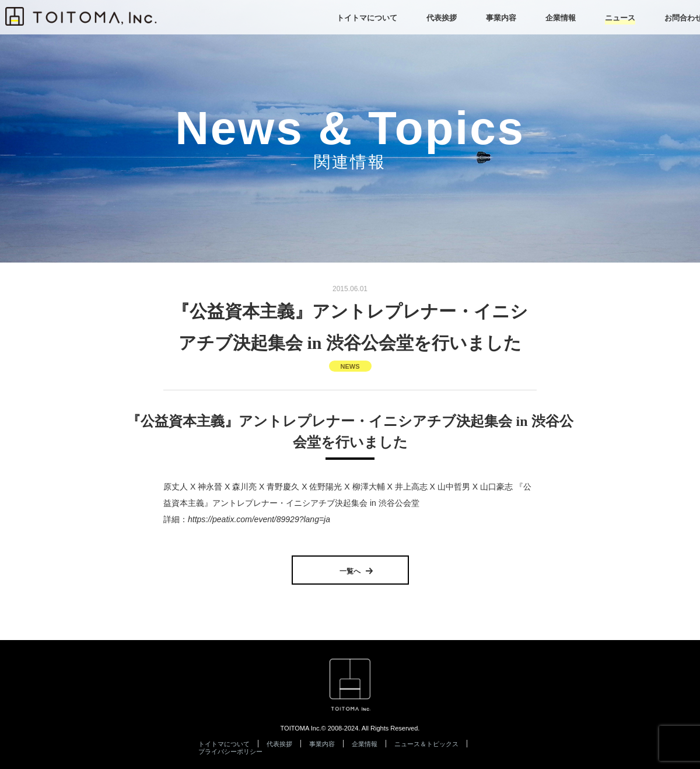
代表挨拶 (279, 744)
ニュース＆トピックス (426, 744)
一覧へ (350, 571)
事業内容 (322, 744)
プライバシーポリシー (230, 751)
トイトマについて (224, 744)
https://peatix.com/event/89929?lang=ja (259, 519)
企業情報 (365, 744)
